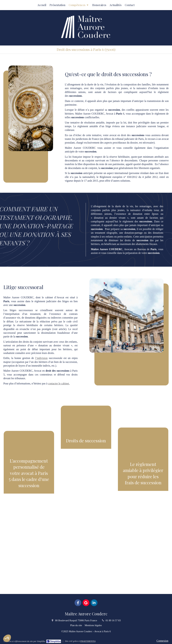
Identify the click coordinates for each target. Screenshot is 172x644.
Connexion (162, 641)
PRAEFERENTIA (88, 641)
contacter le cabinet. (59, 383)
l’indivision (41, 358)
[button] (29, 505)
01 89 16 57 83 (113, 620)
